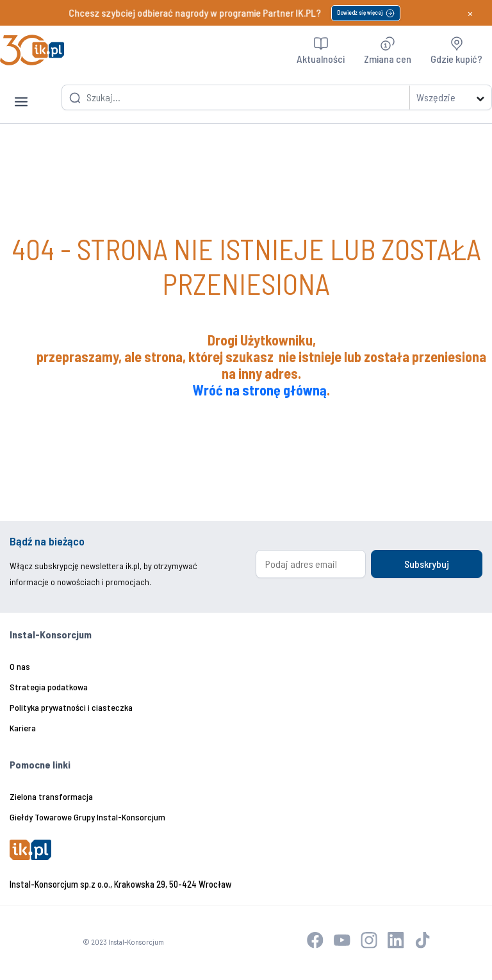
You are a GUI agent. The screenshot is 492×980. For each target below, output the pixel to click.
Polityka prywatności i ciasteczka (71, 707)
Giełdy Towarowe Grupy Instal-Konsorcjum (87, 817)
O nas (20, 666)
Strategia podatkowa (49, 687)
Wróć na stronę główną (260, 390)
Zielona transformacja (51, 796)
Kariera (23, 728)
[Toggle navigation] (21, 92)
